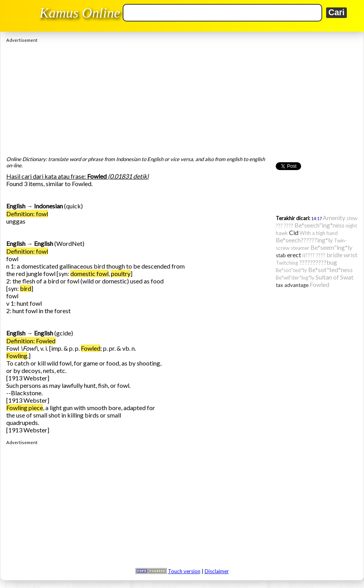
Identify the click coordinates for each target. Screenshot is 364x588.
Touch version (184, 571)
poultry (121, 273)
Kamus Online (80, 13)
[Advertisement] (182, 97)
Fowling (17, 356)
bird (26, 288)
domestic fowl (89, 273)
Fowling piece (25, 408)
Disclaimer (217, 571)
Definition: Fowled (31, 341)
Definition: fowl (27, 214)
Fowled (91, 348)
